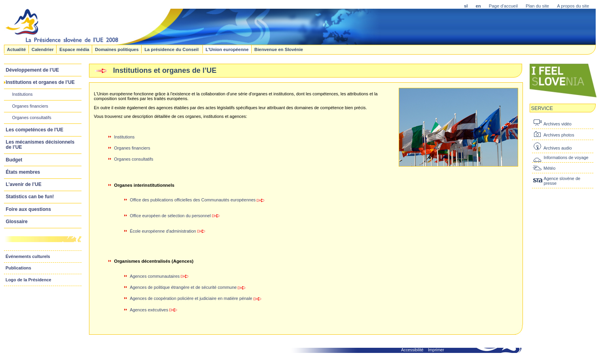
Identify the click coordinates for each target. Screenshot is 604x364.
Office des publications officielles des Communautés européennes (193, 200)
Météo (549, 168)
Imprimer (436, 350)
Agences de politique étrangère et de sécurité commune (183, 287)
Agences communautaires (155, 276)
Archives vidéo (558, 124)
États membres (23, 172)
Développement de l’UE (33, 70)
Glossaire (17, 222)
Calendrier (43, 49)
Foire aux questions (28, 209)
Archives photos (559, 135)
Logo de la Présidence (28, 280)
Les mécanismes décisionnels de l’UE (40, 145)
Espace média (74, 49)
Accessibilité (412, 350)
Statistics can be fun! (30, 197)
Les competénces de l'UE (35, 130)
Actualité (16, 49)
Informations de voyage (566, 157)
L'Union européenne (227, 49)
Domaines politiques (117, 49)
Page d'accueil (503, 6)
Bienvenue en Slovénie (279, 49)
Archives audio (558, 148)
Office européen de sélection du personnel (170, 216)
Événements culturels (28, 256)
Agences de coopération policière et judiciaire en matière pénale (195, 298)
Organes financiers (30, 106)
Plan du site (537, 6)
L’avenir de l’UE (24, 184)
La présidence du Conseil (172, 49)
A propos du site (573, 6)
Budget (14, 160)
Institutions (22, 94)
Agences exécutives (153, 310)
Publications (18, 268)
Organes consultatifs (31, 118)
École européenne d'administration (163, 231)
